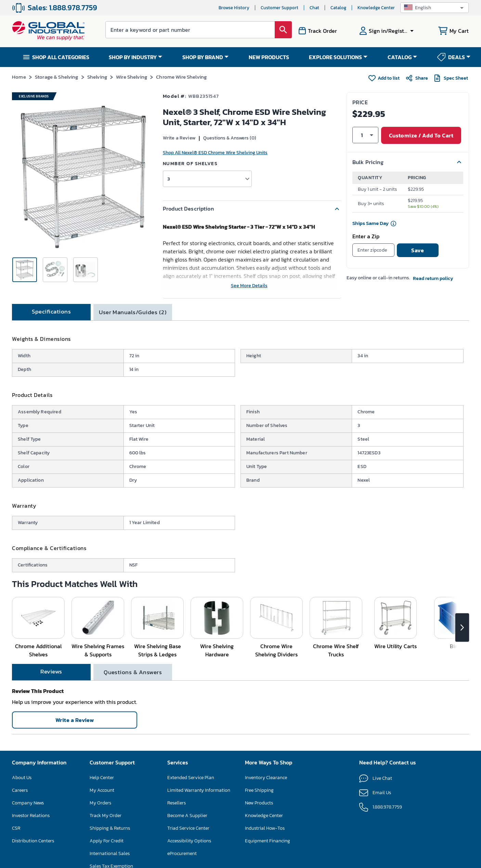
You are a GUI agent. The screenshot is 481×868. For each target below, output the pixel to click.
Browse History (234, 8)
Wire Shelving (132, 77)
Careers (20, 790)
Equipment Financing (268, 841)
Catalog (338, 8)
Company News (28, 803)
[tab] (51, 312)
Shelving (97, 77)
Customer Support (279, 8)
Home (19, 77)
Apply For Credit (107, 841)
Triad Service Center (188, 828)
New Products (259, 803)
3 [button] (169, 179)
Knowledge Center (376, 8)
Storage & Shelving (57, 77)
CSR (16, 828)
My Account (102, 790)
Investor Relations (31, 816)
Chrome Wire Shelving (181, 77)
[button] (434, 8)
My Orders (100, 803)
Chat (314, 8)
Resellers (177, 803)
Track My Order (106, 816)
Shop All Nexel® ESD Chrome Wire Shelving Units (215, 153)
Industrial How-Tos (265, 828)
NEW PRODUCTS (269, 57)
